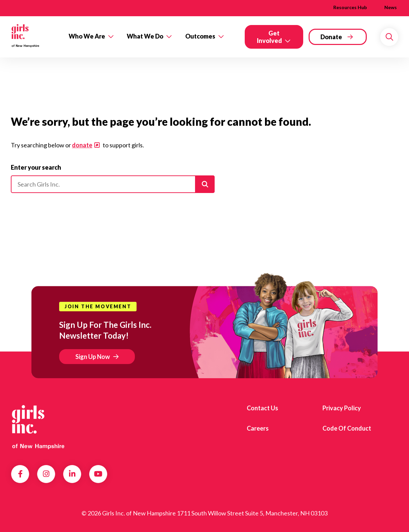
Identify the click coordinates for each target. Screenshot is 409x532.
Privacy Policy (342, 408)
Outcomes (200, 36)
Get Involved (269, 37)
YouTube (98, 474)
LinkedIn (72, 474)
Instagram (46, 474)
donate (82, 145)
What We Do (145, 36)
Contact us (262, 408)
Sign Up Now (93, 357)
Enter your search (36, 167)
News (391, 7)
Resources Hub (350, 7)
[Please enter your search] (113, 184)
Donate (331, 37)
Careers (258, 428)
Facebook (20, 474)
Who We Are (87, 36)
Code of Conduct (347, 428)
